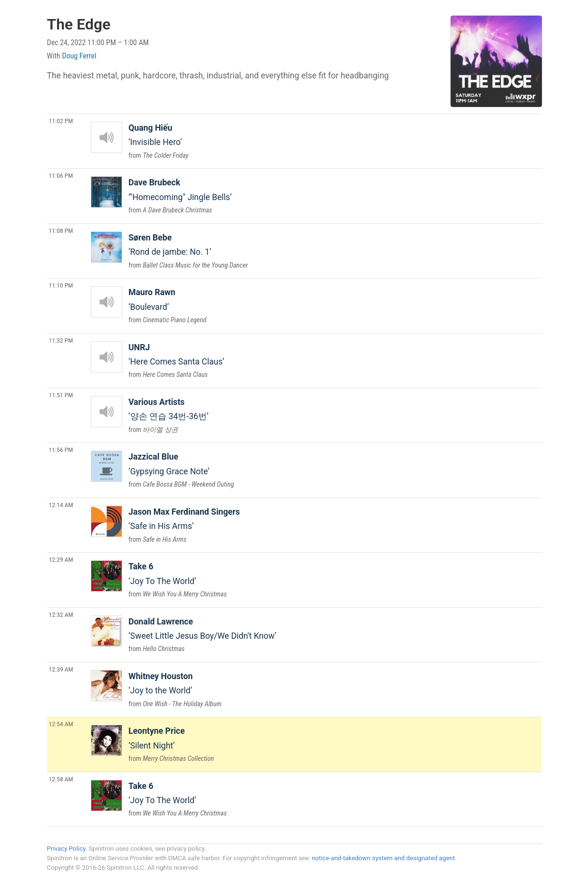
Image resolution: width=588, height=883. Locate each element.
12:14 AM (61, 505)
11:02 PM (61, 121)
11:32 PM (61, 340)
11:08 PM (61, 230)
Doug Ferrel (79, 56)
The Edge (79, 24)
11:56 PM (61, 450)
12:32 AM (61, 614)
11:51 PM (61, 395)
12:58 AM (61, 779)
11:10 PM (61, 285)
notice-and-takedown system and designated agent (383, 858)
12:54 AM (61, 724)
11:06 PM (61, 175)
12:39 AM (61, 669)
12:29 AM (61, 559)
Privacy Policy (66, 849)
